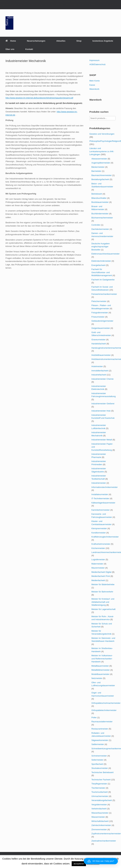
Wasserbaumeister (100, 813)
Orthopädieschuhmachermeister (106, 703)
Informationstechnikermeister (105, 487)
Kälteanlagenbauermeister (103, 503)
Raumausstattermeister (102, 722)
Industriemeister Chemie (103, 379)
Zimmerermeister (99, 829)
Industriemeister (99, 483)
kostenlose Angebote (103, 41)
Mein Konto (95, 81)
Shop (79, 41)
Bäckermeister (98, 167)
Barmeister (96, 171)
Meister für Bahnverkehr (102, 592)
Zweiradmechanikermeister (104, 841)
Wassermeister (98, 817)
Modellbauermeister (100, 674)
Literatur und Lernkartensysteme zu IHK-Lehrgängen (102, 151)
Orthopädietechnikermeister (104, 710)
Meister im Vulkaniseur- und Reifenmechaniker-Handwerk (102, 659)
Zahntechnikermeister (101, 825)
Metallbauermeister (100, 666)
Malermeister (97, 564)
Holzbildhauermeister (101, 355)
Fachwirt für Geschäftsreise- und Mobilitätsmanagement (102, 272)
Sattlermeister (98, 744)
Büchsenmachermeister (102, 218)
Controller (96, 225)
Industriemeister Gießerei (103, 404)
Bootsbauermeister (100, 202)
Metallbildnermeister (101, 670)
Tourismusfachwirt (100, 792)
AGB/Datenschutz (98, 64)
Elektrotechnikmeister (101, 261)
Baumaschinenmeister (102, 175)
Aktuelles (61, 41)
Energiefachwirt (99, 265)
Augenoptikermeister (101, 163)
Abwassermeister (99, 159)
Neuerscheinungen (36, 41)
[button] (101, 861)
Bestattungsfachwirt (100, 179)
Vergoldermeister (99, 805)
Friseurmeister (98, 317)
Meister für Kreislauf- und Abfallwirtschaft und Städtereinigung (103, 602)
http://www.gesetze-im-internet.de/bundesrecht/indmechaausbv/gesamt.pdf (39, 98)
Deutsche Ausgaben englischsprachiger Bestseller (101, 247)
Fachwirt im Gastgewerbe (103, 280)
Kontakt (29, 49)
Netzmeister (97, 678)
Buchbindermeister (100, 214)
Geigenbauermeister (101, 328)
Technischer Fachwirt (101, 780)
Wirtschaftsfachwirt (100, 821)
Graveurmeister (99, 340)
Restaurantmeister (100, 729)
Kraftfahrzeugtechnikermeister (105, 537)
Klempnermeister (99, 528)
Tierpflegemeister (99, 784)
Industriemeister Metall (102, 440)
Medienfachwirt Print (101, 576)
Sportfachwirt (97, 764)
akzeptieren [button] (79, 864)
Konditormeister (99, 533)
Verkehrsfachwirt (99, 809)
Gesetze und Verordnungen (102, 134)
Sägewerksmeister (100, 740)
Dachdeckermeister (100, 229)
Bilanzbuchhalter (99, 198)
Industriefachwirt (99, 375)
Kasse (92, 85)
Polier (94, 717)
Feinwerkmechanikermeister (104, 294)
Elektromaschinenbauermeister (106, 254)
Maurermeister (98, 568)
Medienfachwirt (98, 580)
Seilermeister (97, 760)
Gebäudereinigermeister (102, 321)
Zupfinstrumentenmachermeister (106, 834)
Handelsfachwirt (99, 344)
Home (11, 41)
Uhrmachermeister (100, 796)
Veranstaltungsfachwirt (102, 800)
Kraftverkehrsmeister (101, 544)
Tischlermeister (98, 788)
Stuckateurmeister (100, 768)
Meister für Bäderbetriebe (103, 584)
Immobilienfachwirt (100, 371)
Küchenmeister (98, 548)
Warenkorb (94, 89)
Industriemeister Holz (101, 411)
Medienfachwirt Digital (101, 572)
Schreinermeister (99, 756)
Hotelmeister (97, 366)
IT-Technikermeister (100, 498)
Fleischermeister (99, 301)
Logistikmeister (98, 560)
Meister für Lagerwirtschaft (103, 609)
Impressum (94, 60)
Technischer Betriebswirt (103, 772)
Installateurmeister (100, 494)
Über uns (10, 49)
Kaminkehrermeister (101, 510)
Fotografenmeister (100, 313)
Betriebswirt (97, 194)
